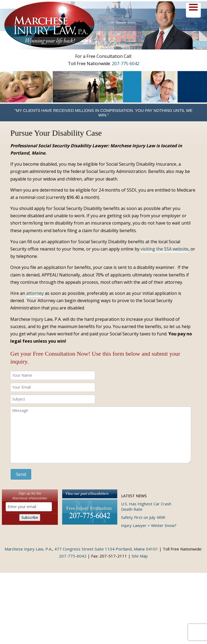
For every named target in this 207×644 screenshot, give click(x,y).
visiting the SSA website (164, 249)
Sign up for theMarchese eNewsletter (30, 496)
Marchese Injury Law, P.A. (28, 549)
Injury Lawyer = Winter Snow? (149, 525)
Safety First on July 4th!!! (143, 517)
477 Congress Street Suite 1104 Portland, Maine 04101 (106, 549)
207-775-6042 (126, 64)
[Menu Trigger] (193, 10)
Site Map (140, 556)
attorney (35, 293)
